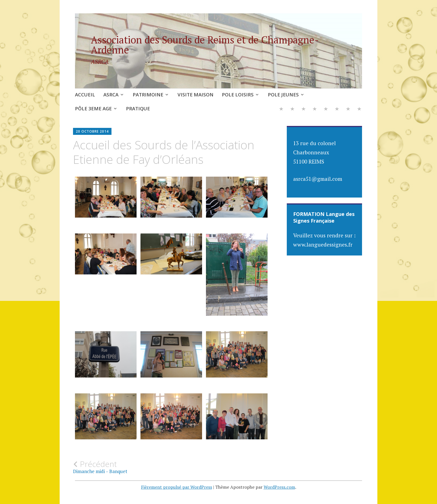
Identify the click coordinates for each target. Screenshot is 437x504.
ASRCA (111, 95)
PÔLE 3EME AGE (93, 109)
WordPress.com (279, 487)
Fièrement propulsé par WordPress (177, 487)
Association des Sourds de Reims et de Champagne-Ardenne (205, 45)
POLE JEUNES (283, 95)
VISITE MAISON (196, 95)
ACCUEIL (85, 95)
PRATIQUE (138, 109)
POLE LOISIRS (238, 95)
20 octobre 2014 (92, 131)
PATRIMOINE (148, 95)
